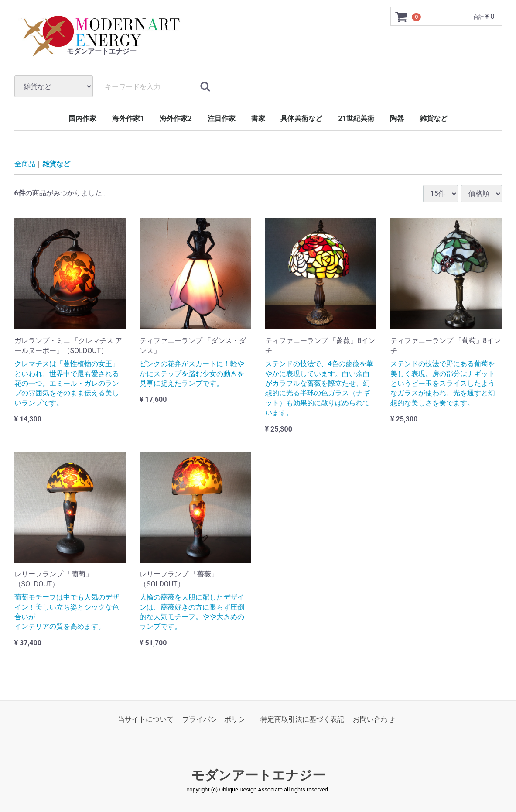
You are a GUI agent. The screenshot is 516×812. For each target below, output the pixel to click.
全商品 (25, 164)
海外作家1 (128, 118)
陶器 (397, 118)
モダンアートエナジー (258, 775)
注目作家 (222, 118)
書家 (258, 118)
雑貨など (434, 118)
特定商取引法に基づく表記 (302, 719)
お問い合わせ (374, 719)
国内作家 (82, 118)
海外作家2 (176, 118)
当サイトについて (146, 719)
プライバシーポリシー (217, 719)
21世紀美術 (356, 118)
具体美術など (301, 118)
